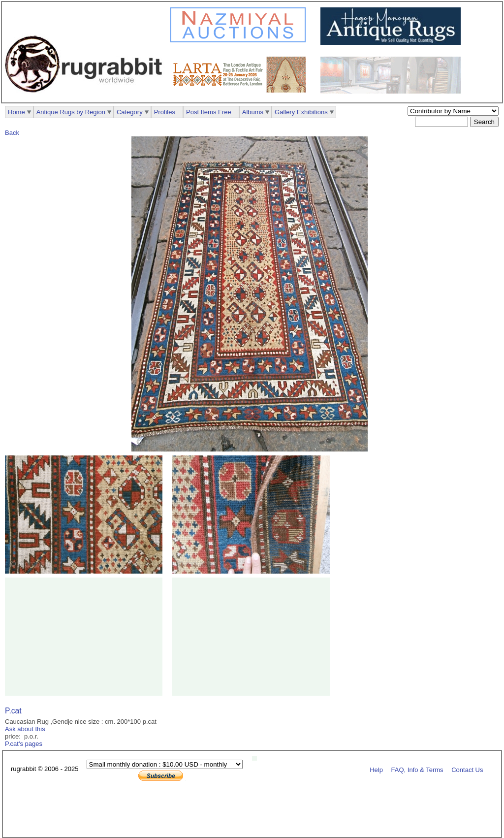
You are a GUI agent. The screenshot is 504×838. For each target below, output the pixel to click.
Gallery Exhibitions (301, 112)
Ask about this (25, 729)
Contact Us (467, 769)
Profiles (165, 112)
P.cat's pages (24, 744)
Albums (253, 112)
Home (16, 112)
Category (130, 112)
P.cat (13, 711)
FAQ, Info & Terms (417, 769)
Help (376, 769)
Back (12, 133)
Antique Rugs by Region (71, 112)
